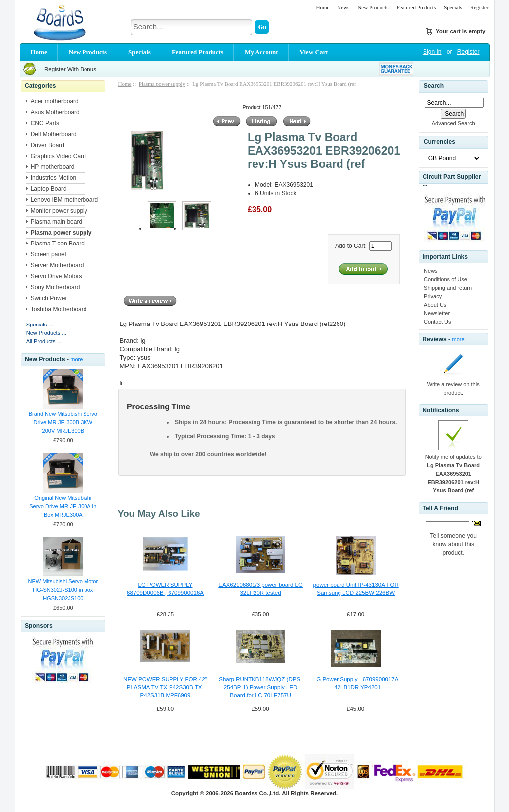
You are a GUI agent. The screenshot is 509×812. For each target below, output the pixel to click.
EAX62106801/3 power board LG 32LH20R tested (260, 589)
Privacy (433, 296)
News (343, 7)
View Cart (314, 52)
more (76, 359)
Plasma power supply (162, 84)
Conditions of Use (446, 279)
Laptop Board (49, 189)
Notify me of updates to (454, 474)
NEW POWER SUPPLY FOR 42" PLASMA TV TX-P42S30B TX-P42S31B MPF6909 (165, 687)
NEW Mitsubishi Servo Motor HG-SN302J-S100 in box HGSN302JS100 (63, 590)
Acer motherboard (55, 101)
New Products (373, 7)
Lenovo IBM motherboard (64, 200)
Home (322, 7)
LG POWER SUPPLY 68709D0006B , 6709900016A (165, 589)
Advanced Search (454, 123)
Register (479, 7)
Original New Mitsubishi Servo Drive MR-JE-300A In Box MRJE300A (63, 506)
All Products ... (44, 341)
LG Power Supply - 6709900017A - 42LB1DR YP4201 (356, 683)
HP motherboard (53, 167)
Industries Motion (53, 178)
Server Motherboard (57, 265)
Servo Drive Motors (56, 276)
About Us (435, 305)
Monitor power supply (59, 211)
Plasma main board (56, 222)
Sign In (432, 52)
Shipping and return (448, 288)
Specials (453, 7)
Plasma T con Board (58, 244)
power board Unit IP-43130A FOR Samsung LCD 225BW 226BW (356, 589)
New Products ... (46, 333)
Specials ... (40, 325)
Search (434, 86)
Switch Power (49, 298)
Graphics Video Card (58, 156)
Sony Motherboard (55, 287)
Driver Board (47, 145)
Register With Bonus (70, 69)
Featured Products (416, 7)
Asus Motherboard (55, 112)
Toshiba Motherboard (59, 309)
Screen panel (48, 254)
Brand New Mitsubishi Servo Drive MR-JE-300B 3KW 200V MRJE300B (63, 422)
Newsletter (437, 313)
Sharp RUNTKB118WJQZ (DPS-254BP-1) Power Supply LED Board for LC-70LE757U (260, 687)
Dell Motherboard (54, 134)
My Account (261, 52)
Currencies (440, 142)
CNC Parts (45, 123)
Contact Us (437, 322)
